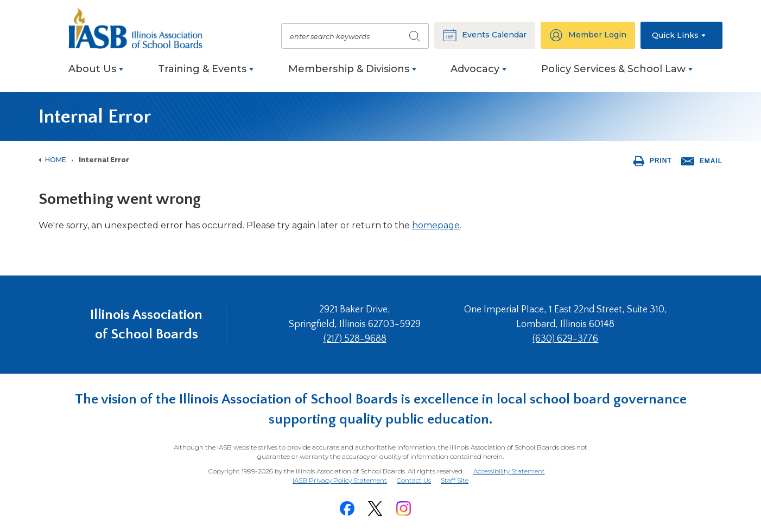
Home (56, 160)
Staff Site (455, 481)
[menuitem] (96, 75)
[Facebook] (347, 508)
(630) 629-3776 (565, 339)
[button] (681, 35)
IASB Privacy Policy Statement (340, 480)
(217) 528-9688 (355, 339)
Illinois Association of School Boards (146, 325)
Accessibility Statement (509, 471)
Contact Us (414, 480)
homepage (436, 225)
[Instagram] (403, 508)
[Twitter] (375, 508)
